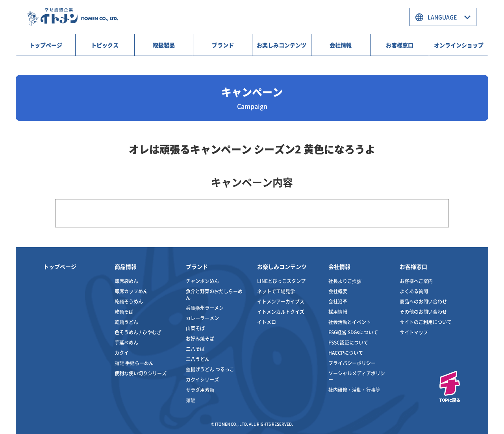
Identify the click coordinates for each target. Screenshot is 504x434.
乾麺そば (124, 312)
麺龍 (191, 400)
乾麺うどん (126, 322)
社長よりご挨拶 (345, 281)
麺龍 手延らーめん (134, 363)
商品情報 (126, 266)
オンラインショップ (459, 45)
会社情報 (341, 45)
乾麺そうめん (129, 301)
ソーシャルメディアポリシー (357, 376)
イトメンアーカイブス (281, 301)
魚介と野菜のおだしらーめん (214, 294)
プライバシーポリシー (352, 363)
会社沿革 (338, 301)
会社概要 (338, 291)
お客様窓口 (400, 45)
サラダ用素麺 (200, 390)
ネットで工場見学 (276, 291)
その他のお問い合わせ (423, 312)
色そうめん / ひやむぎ (138, 332)
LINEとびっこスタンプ (281, 281)
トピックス (105, 45)
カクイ (122, 353)
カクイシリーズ (202, 379)
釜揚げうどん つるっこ (210, 369)
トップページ (46, 45)
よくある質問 (414, 291)
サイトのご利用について (426, 322)
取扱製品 (164, 45)
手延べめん (126, 342)
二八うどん (198, 359)
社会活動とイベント (350, 322)
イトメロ (267, 322)
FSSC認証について (348, 342)
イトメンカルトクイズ (281, 312)
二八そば (195, 349)
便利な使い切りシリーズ (141, 373)
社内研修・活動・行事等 (354, 390)
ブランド (223, 45)
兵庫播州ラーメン (205, 308)
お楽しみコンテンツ (282, 45)
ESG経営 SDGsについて (353, 332)
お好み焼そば (200, 338)
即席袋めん (126, 281)
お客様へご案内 (416, 281)
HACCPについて (346, 353)
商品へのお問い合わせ (423, 301)
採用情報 (338, 312)
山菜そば (195, 328)
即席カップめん (131, 291)
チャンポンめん (202, 281)
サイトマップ (414, 332)
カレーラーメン (202, 318)
